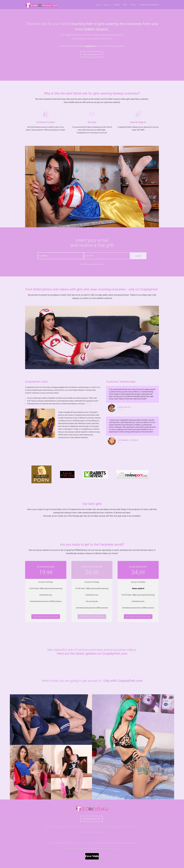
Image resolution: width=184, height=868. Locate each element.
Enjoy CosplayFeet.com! (91, 54)
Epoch (102, 832)
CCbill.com (79, 849)
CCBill (95, 832)
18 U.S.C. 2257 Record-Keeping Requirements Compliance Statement (107, 843)
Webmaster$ (61, 843)
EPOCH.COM (91, 849)
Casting (52, 843)
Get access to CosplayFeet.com (46, 617)
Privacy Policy (73, 843)
